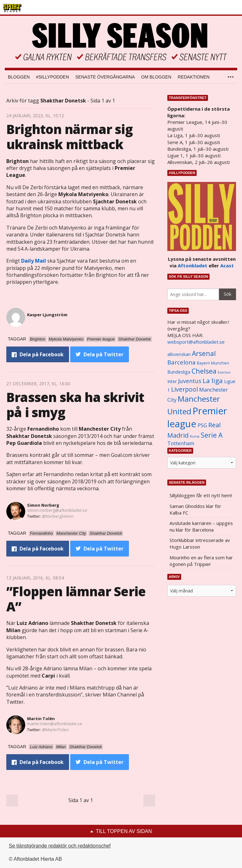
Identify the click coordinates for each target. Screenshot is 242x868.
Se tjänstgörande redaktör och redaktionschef (60, 846)
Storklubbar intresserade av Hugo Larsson (200, 543)
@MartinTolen (55, 730)
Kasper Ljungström (47, 315)
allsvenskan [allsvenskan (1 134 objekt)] (179, 354)
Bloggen (19, 77)
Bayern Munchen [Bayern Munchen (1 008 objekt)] (213, 363)
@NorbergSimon (58, 516)
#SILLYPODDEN (52, 77)
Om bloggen (156, 77)
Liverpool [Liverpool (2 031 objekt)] (184, 389)
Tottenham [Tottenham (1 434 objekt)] (181, 443)
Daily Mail (34, 261)
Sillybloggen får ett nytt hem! (201, 495)
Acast (227, 265)
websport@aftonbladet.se (196, 342)
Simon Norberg (43, 505)
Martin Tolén (41, 719)
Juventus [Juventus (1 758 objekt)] (190, 381)
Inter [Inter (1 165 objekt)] (172, 381)
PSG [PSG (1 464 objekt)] (202, 425)
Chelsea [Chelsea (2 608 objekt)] (204, 371)
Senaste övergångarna (105, 77)
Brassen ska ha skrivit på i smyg (75, 405)
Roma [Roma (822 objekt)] (195, 436)
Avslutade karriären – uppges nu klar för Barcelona (201, 526)
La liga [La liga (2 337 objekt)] (213, 381)
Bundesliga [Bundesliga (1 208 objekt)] (179, 372)
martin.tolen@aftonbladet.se (55, 724)
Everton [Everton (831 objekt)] (224, 372)
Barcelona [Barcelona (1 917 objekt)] (181, 362)
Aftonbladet (193, 265)
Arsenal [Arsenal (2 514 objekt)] (204, 353)
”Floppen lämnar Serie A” (76, 599)
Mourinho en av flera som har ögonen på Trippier (201, 561)
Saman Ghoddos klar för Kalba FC (195, 509)
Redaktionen (194, 77)
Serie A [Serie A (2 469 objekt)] (212, 435)
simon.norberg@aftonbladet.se (57, 510)
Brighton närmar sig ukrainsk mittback (69, 137)
